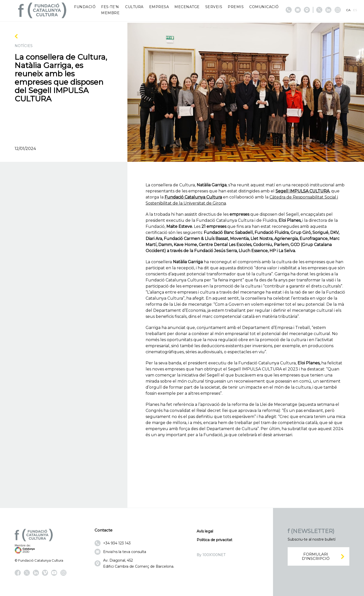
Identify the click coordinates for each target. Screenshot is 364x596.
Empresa (159, 7)
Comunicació (264, 7)
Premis (236, 7)
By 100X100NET (211, 555)
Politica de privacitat (214, 540)
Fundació (85, 7)
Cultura (134, 7)
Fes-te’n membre (110, 10)
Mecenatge (187, 7)
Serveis (214, 7)
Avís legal (205, 531)
